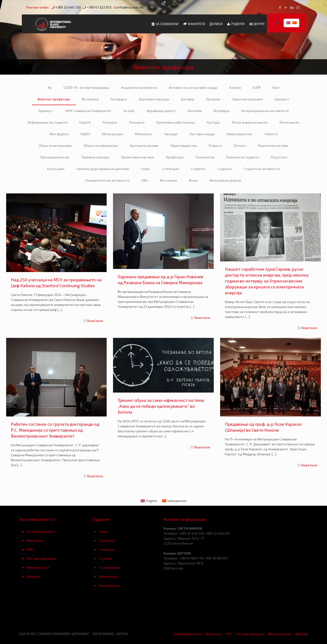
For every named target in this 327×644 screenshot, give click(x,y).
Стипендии (171, 169)
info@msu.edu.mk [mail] (131, 7)
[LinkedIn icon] (292, 7)
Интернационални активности (265, 111)
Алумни (235, 87)
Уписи (104, 531)
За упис (129, 111)
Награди (171, 134)
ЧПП (30, 549)
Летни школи (289, 122)
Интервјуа (222, 111)
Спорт (146, 169)
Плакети (215, 145)
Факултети (35, 540)
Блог (276, 87)
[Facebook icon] (280, 7)
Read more (95, 321)
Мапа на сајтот (38, 567)
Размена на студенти (243, 157)
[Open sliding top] (163, 5)
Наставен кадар (202, 134)
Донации (213, 99)
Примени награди (95, 157)
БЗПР (257, 87)
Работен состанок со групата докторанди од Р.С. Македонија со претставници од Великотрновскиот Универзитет (55, 430)
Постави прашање (41, 558)
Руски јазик (56, 169)
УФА (145, 180)
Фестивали (168, 180)
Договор (188, 99)
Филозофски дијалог (226, 180)
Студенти (198, 169)
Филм (193, 180)
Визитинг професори (54, 99)
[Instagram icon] (298, 7)
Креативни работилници (176, 122)
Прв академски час (55, 157)
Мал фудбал (59, 134)
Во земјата (90, 99)
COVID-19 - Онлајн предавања (86, 87)
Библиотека (108, 576)
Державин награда (154, 99)
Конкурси (110, 122)
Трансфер (107, 540)
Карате (85, 122)
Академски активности (139, 87)
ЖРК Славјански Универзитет (88, 111)
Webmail (33, 576)
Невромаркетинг (240, 134)
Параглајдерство (184, 145)
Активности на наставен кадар (193, 87)
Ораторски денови (144, 145)
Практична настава (273, 145)
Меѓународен (113, 134)
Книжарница (109, 585)
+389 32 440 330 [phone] (68, 7)
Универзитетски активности (107, 180)
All (50, 87)
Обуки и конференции (101, 145)
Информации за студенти (48, 122)
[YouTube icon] (286, 7)
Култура (213, 122)
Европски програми (248, 99)
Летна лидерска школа (249, 122)
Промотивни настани (138, 157)
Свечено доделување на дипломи (103, 169)
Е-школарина (109, 567)
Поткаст (240, 145)
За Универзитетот (41, 531)
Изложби (195, 111)
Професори (175, 157)
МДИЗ (85, 134)
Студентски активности (262, 169)
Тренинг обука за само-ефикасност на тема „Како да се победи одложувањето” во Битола (161, 406)
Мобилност (144, 134)
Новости (271, 134)
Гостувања (119, 99)
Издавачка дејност (161, 111)
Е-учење (106, 558)
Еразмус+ (282, 99)
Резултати (279, 157)
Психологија (205, 157)
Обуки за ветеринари (55, 145)
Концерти (137, 122)
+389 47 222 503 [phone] (99, 7)
